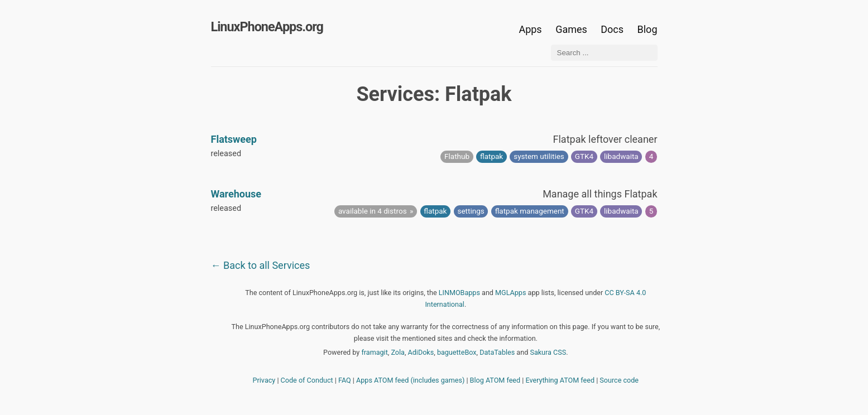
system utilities (539, 156)
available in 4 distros (373, 211)
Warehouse (236, 194)
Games (571, 29)
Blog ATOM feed (495, 380)
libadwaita (621, 156)
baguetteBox (457, 352)
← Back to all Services (261, 265)
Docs (613, 29)
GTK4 (584, 156)
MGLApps (510, 293)
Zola (398, 352)
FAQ (345, 380)
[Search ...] (604, 53)
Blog (648, 29)
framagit (374, 352)
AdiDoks (421, 352)
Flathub (457, 156)
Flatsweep (234, 139)
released (226, 154)
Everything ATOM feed (560, 380)
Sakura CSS (548, 352)
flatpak (491, 156)
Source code (619, 380)
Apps (530, 29)
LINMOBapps (459, 293)
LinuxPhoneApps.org (267, 27)
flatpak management (530, 211)
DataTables (497, 352)
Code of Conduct (307, 380)
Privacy (264, 380)
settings (471, 211)
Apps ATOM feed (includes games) (410, 380)
